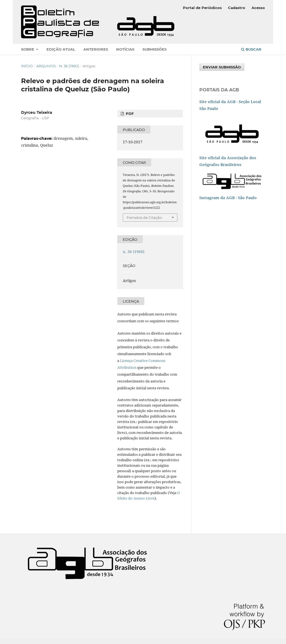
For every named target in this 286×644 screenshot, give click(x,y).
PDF (129, 114)
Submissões (154, 49)
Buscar (251, 49)
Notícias (125, 49)
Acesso (258, 8)
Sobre (28, 49)
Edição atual (61, 49)
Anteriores (96, 49)
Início (27, 66)
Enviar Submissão (222, 67)
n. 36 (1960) (69, 66)
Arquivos (46, 66)
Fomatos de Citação (144, 217)
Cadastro (237, 8)
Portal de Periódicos (202, 8)
